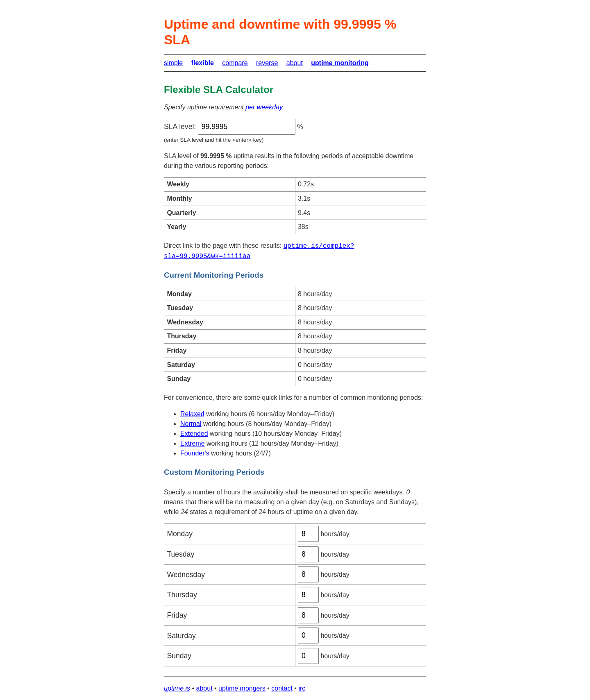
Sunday (179, 656)
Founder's (195, 453)
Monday (180, 534)
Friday (177, 615)
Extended (194, 434)
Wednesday (186, 575)
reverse (267, 63)
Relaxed (192, 414)
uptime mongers (242, 688)
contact (282, 688)
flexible (203, 63)
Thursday (182, 595)
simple (173, 63)
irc (302, 688)
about (295, 63)
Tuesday (180, 554)
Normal (191, 424)
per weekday (264, 107)
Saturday (181, 636)
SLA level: (180, 127)
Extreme (193, 443)
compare (235, 63)
